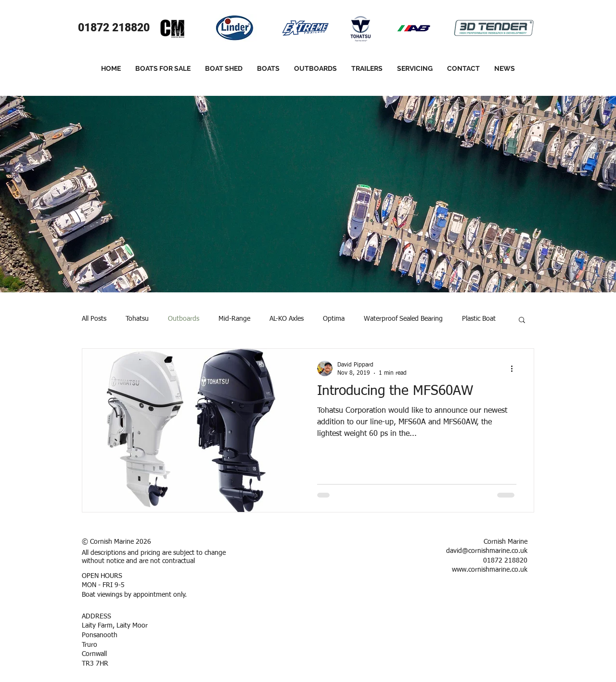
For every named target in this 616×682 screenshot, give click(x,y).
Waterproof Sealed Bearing (403, 319)
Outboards (184, 319)
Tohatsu (137, 319)
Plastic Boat (479, 319)
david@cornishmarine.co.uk (487, 551)
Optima (334, 319)
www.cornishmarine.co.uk (490, 570)
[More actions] (515, 368)
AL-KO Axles (287, 319)
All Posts (94, 319)
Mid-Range (234, 319)
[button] (522, 321)
